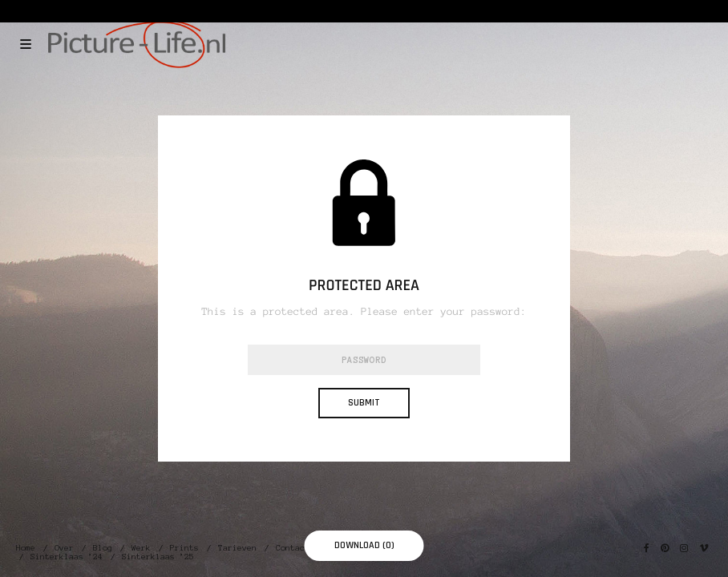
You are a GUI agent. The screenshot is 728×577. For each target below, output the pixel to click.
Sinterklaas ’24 (67, 557)
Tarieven (237, 548)
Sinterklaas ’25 (158, 557)
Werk (141, 548)
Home (26, 548)
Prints (184, 548)
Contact (293, 548)
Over (64, 548)
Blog (103, 548)
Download (364, 545)
